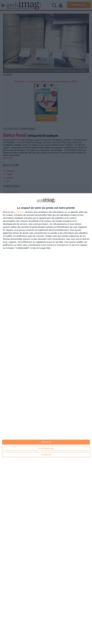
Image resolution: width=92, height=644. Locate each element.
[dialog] (46, 419)
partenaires (19, 212)
